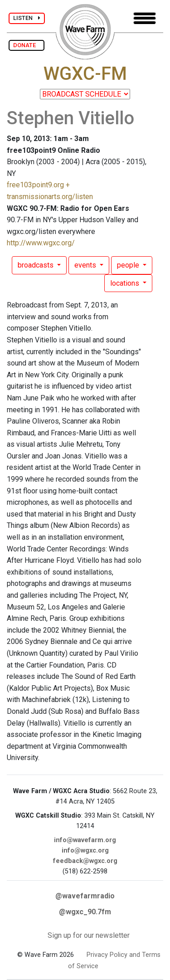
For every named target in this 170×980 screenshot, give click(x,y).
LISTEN (27, 18)
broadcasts (36, 265)
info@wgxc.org (85, 851)
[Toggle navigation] (145, 18)
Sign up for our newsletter (89, 935)
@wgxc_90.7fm (85, 912)
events (86, 265)
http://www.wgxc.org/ (41, 243)
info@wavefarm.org (85, 840)
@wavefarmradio (85, 896)
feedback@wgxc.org (85, 861)
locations (126, 283)
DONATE (27, 45)
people (129, 265)
